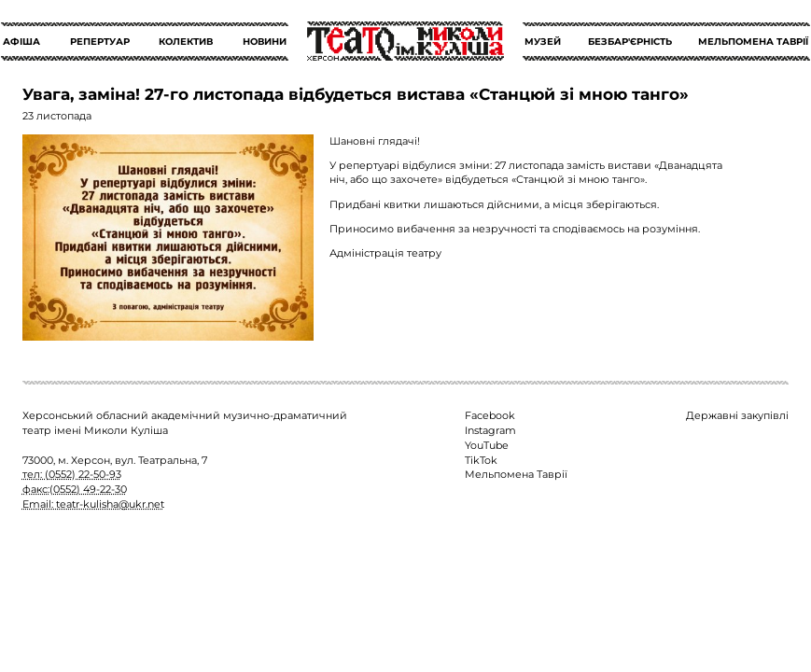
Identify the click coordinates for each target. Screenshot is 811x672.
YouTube (487, 445)
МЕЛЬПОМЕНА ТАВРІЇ (753, 42)
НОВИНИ (265, 42)
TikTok (481, 460)
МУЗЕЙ (543, 42)
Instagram (490, 430)
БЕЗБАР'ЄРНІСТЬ (630, 42)
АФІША (21, 42)
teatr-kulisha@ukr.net (110, 504)
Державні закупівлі (737, 415)
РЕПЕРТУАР (100, 42)
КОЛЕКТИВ (186, 42)
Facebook (490, 415)
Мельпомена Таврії (516, 474)
